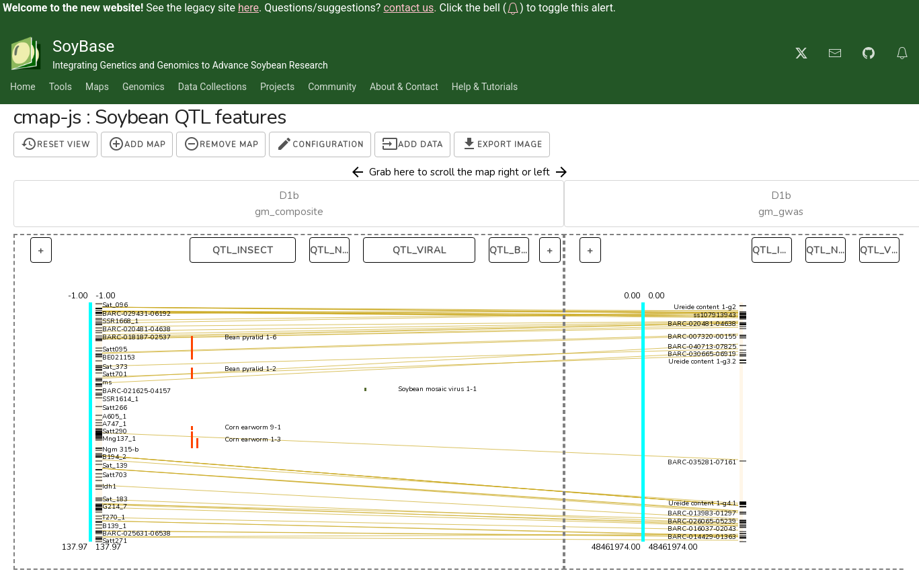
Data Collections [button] (212, 87)
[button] (513, 8)
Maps (97, 87)
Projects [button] (277, 87)
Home (23, 87)
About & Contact (404, 87)
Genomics (144, 87)
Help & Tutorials (485, 87)
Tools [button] (61, 87)
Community (332, 87)
